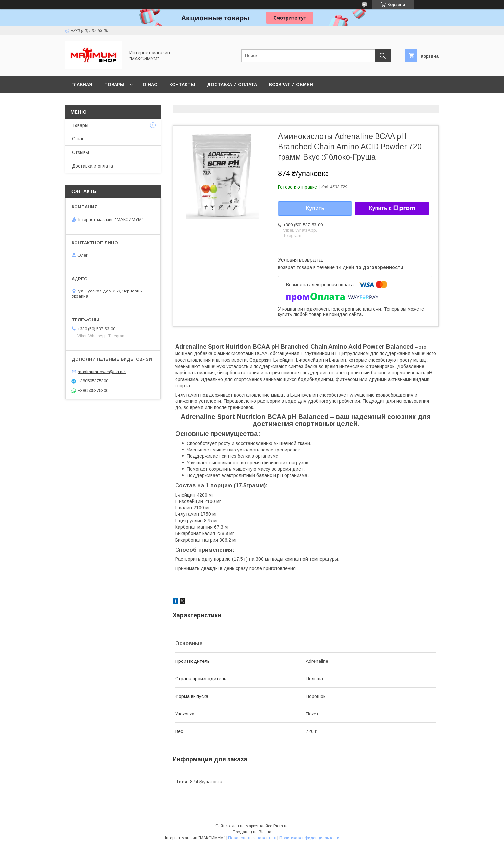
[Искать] (383, 56)
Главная (82, 85)
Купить (315, 208)
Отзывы (80, 152)
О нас (150, 85)
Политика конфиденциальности (309, 838)
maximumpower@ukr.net (102, 371)
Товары (114, 85)
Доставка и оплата (232, 85)
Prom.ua (281, 826)
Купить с (392, 208)
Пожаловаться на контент (252, 838)
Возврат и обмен (291, 85)
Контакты (182, 85)
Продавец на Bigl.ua (252, 832)
